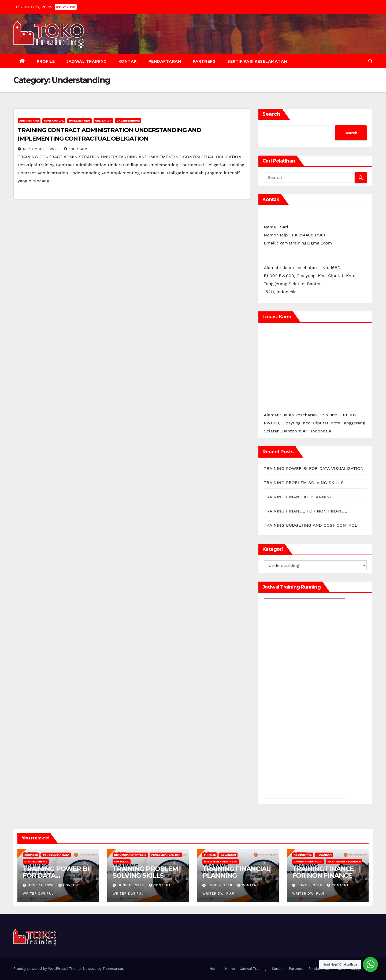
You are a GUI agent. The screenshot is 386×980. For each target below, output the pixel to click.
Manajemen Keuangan (221, 862)
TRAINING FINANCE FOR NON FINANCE (305, 511)
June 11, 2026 (41, 885)
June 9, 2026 (221, 885)
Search (271, 114)
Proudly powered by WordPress (40, 969)
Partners (204, 61)
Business (31, 855)
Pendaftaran (165, 61)
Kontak (128, 61)
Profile (46, 61)
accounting (303, 855)
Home (215, 969)
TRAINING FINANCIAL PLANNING (298, 497)
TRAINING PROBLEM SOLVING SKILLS (304, 483)
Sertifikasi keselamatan (257, 61)
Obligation (103, 121)
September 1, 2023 (42, 149)
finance (210, 855)
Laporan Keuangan (308, 862)
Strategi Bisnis (36, 862)
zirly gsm (76, 149)
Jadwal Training (87, 61)
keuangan (228, 855)
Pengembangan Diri (166, 855)
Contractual (54, 121)
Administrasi (29, 121)
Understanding (128, 121)
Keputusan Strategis (130, 855)
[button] (370, 61)
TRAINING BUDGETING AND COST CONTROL (311, 525)
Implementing (79, 121)
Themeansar (113, 969)
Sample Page (362, 969)
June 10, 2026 (132, 885)
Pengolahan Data (56, 855)
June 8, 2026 (310, 885)
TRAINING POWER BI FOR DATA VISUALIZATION (314, 468)
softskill (122, 862)
